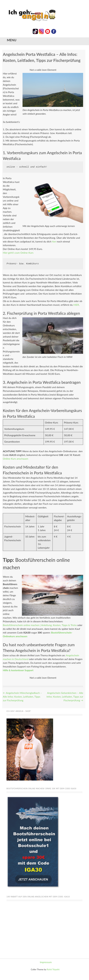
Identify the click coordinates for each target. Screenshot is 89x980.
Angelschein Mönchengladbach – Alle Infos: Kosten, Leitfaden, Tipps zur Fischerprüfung (22, 697)
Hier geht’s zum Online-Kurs (18, 253)
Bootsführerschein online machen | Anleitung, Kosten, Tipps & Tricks (40, 625)
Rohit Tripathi (53, 969)
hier (54, 241)
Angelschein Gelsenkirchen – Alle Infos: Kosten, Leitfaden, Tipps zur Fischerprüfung (65, 697)
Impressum (46, 962)
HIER (76, 305)
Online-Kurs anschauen (15, 459)
